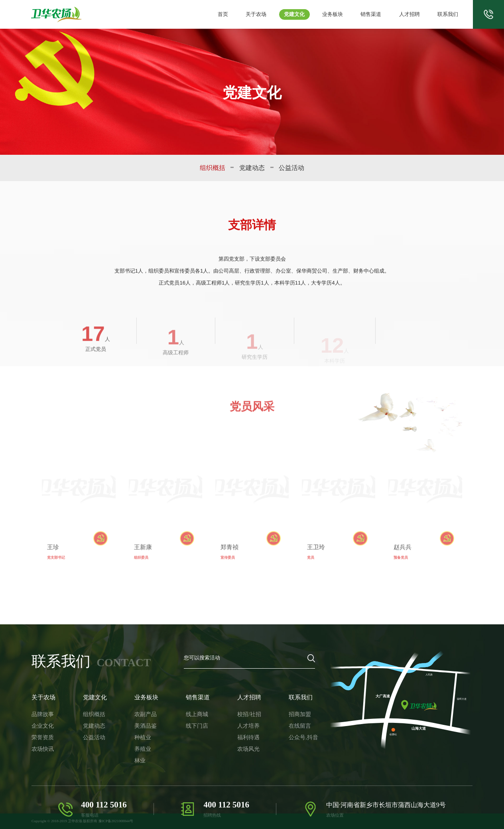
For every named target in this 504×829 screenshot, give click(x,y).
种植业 (131, 727)
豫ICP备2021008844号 (116, 821)
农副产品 (134, 710)
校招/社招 (227, 710)
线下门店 (180, 719)
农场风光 (227, 736)
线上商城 (180, 710)
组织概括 (213, 168)
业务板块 (341, 14)
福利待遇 (227, 727)
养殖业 (131, 736)
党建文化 (305, 14)
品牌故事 (40, 710)
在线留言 (274, 719)
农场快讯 (40, 736)
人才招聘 (413, 14)
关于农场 (268, 14)
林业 (129, 745)
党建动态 (252, 168)
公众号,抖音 (276, 727)
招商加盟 (274, 710)
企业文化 (40, 719)
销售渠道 (377, 14)
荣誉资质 (40, 727)
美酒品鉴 (134, 719)
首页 (237, 14)
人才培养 (227, 719)
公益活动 (291, 168)
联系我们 (449, 14)
